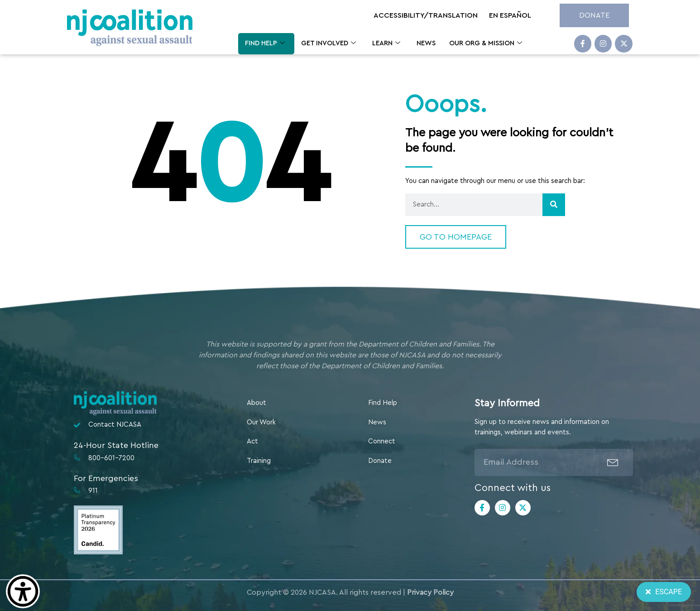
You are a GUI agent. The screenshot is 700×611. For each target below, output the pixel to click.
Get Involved (328, 44)
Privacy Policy (430, 592)
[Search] (554, 205)
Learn (386, 44)
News (426, 43)
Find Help (265, 44)
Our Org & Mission (486, 44)
